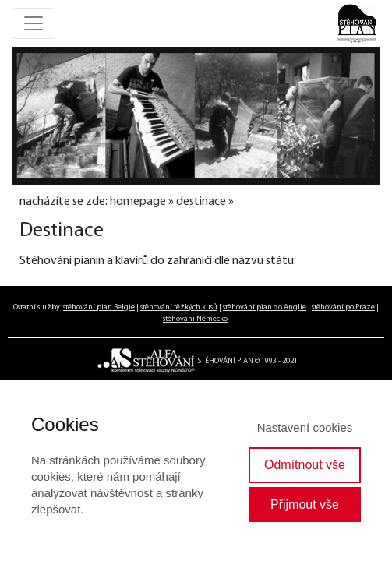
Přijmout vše (305, 505)
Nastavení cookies (305, 427)
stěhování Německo (195, 319)
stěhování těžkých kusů (179, 307)
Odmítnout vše (305, 465)
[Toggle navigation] (34, 23)
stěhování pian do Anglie (265, 307)
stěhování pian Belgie (99, 307)
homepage (138, 202)
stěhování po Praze (343, 307)
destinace (201, 202)
